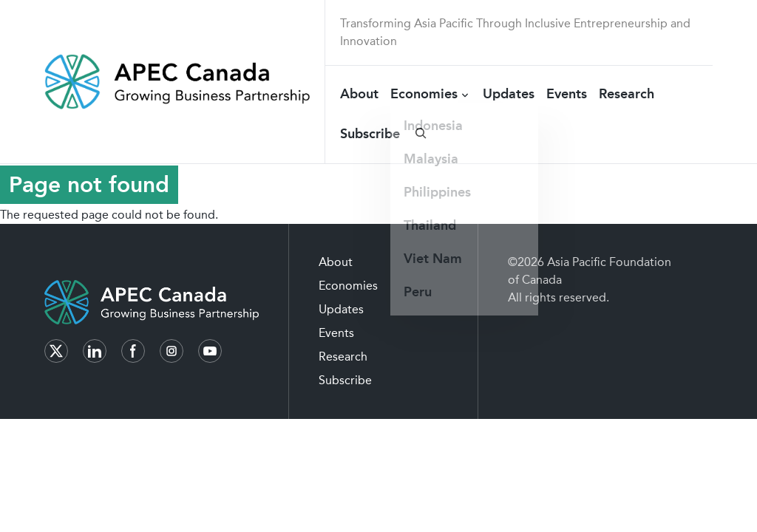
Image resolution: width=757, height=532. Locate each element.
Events (567, 94)
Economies (424, 94)
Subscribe (370, 134)
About (359, 94)
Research (627, 94)
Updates (509, 94)
